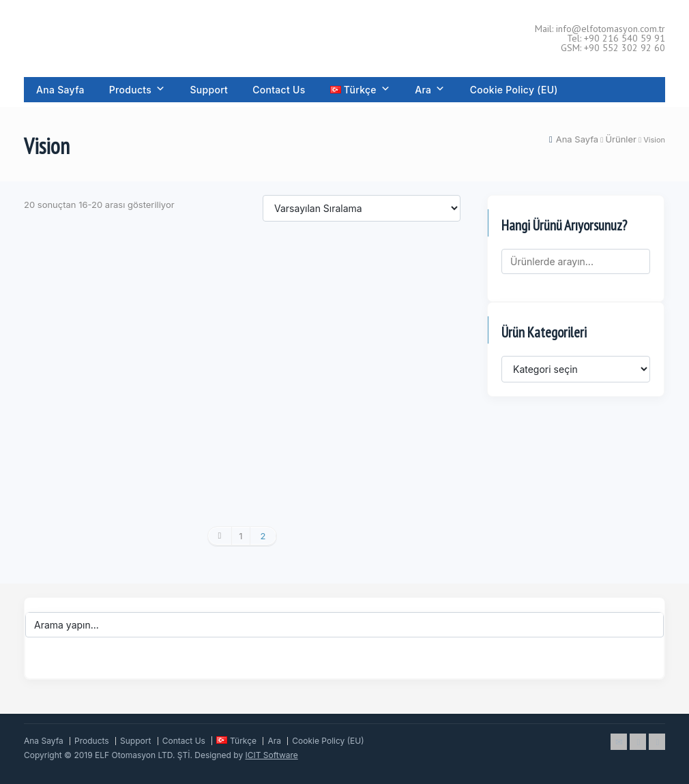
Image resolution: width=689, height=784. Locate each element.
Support (209, 90)
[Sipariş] (362, 208)
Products (137, 90)
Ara (430, 90)
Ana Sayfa (60, 90)
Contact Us (279, 90)
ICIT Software (272, 755)
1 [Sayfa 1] (240, 536)
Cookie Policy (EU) (514, 90)
